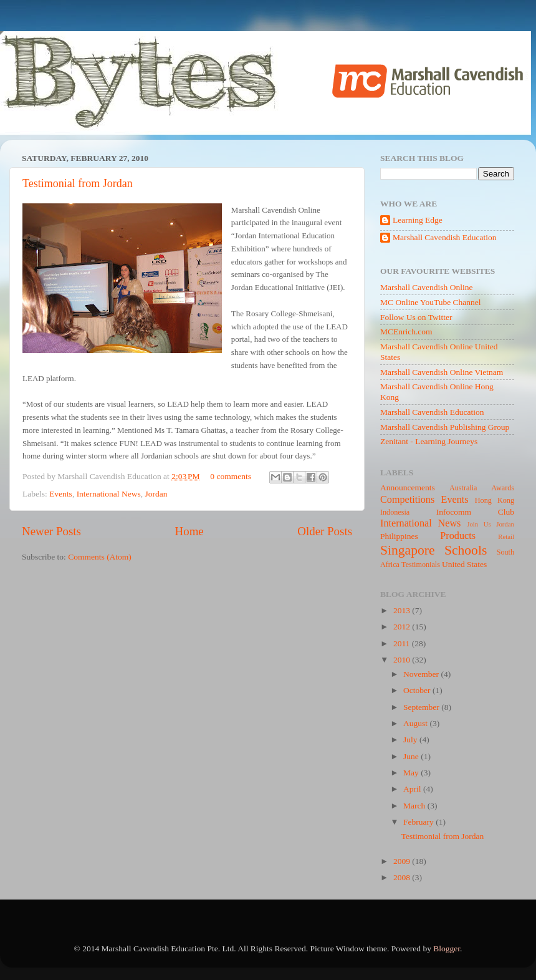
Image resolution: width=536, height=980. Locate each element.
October (418, 690)
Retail (506, 536)
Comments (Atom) (100, 557)
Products (458, 536)
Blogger (447, 948)
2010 (403, 660)
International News (109, 494)
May (412, 773)
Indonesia (395, 512)
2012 (403, 627)
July (411, 740)
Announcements (408, 488)
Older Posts (325, 531)
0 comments (231, 476)
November (422, 674)
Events (61, 494)
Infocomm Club (475, 512)
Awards (503, 488)
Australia (463, 488)
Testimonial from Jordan (78, 183)
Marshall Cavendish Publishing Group (445, 427)
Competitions (407, 500)
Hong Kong (495, 500)
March (415, 806)
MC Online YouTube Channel (431, 302)
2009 (403, 861)
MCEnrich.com (406, 332)
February (419, 822)
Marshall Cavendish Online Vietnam (442, 372)
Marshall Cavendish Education (444, 237)
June (412, 756)
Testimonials (421, 565)
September (422, 707)
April (413, 789)
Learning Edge (418, 220)
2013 (403, 610)
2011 (403, 643)
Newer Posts (51, 531)
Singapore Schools (433, 550)
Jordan (156, 494)
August (416, 723)
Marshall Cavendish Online (426, 287)
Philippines (399, 536)
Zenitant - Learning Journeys (429, 441)
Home (189, 531)
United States (464, 564)
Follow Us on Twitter (416, 317)
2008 (403, 877)
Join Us (479, 524)
